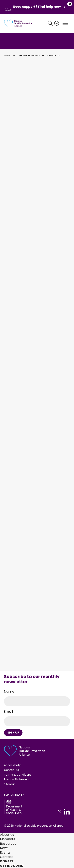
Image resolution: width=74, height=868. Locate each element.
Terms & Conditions (18, 775)
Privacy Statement (17, 779)
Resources (8, 844)
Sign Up (13, 733)
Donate (7, 861)
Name (9, 692)
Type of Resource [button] (32, 55)
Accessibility (12, 765)
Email (8, 712)
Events (5, 852)
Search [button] (54, 55)
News (4, 848)
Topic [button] (10, 55)
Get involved (12, 866)
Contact (7, 857)
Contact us (12, 770)
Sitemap (10, 784)
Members (7, 839)
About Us (7, 835)
